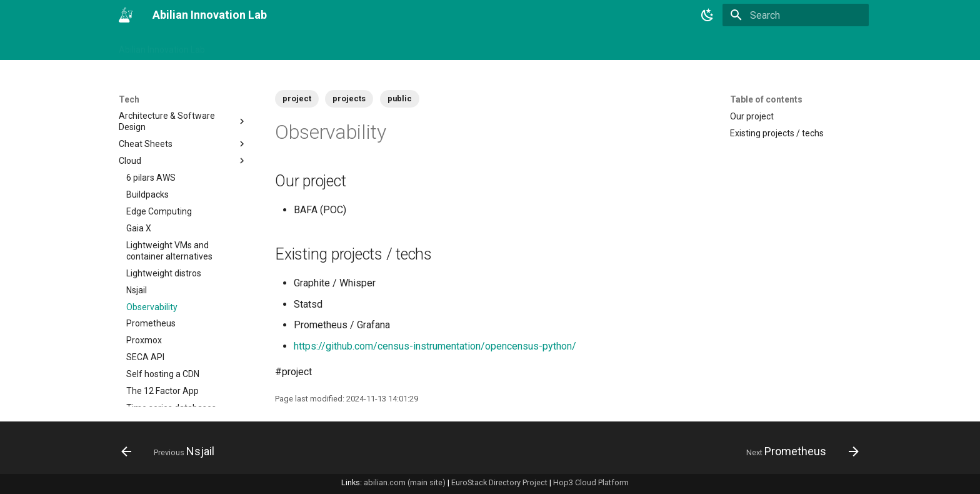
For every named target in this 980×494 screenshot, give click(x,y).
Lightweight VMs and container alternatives (169, 199)
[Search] (796, 15)
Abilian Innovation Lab (162, 46)
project (297, 98)
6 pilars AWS (151, 126)
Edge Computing (159, 160)
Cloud (183, 109)
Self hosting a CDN (163, 323)
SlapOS (187, 373)
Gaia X (139, 177)
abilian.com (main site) (405, 482)
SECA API (145, 306)
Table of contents (766, 99)
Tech (426, 46)
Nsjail (137, 239)
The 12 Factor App (162, 340)
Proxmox (144, 289)
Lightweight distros (164, 222)
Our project (752, 116)
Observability (152, 256)
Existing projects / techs (777, 133)
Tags (290, 46)
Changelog (242, 46)
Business (333, 46)
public (400, 98)
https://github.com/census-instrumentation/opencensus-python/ (435, 346)
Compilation (183, 390)
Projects (384, 46)
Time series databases (171, 356)
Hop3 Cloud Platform (591, 482)
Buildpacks (147, 143)
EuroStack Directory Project (499, 482)
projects (349, 98)
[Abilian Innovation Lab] (126, 15)
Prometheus (151, 272)
